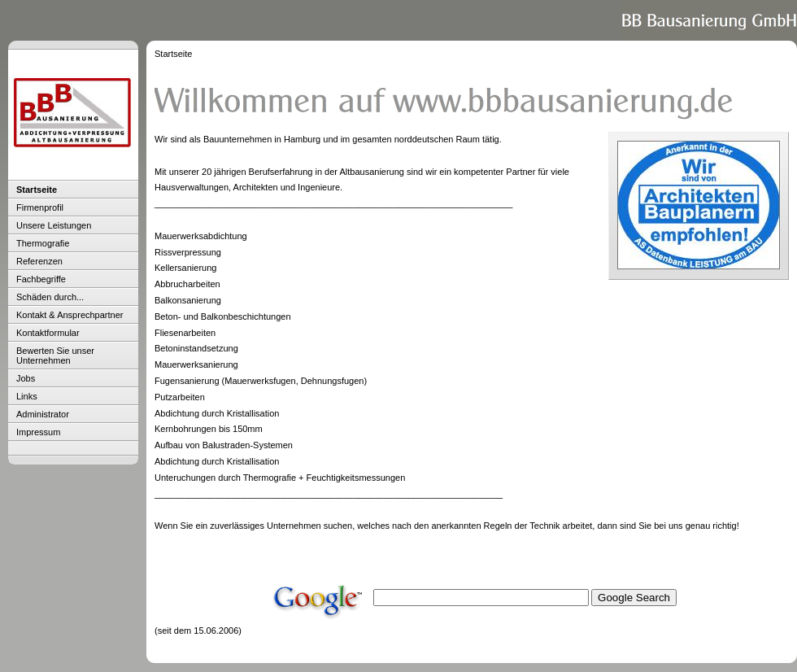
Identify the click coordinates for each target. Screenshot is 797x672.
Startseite (37, 190)
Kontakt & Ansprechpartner (70, 315)
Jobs (26, 378)
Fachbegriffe (41, 279)
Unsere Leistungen (54, 225)
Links (27, 396)
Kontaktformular (48, 333)
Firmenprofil (40, 207)
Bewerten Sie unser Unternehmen (55, 356)
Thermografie (43, 243)
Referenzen (39, 261)
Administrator (43, 414)
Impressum (38, 432)
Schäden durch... (50, 297)
